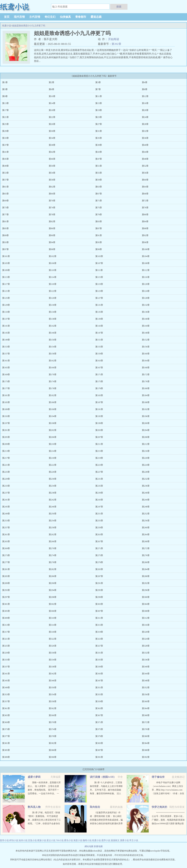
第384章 (146, 743)
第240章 (146, 493)
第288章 (146, 576)
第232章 (146, 479)
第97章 (5, 249)
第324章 (146, 639)
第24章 (145, 117)
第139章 (99, 319)
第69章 (5, 201)
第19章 (99, 110)
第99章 (99, 249)
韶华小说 (4, 840)
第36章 (145, 138)
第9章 (5, 96)
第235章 (99, 486)
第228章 (146, 472)
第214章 (53, 451)
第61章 (5, 187)
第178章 (53, 388)
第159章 (99, 354)
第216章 (146, 451)
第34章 (52, 138)
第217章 (6, 458)
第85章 (5, 228)
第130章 (53, 305)
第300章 (146, 597)
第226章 (53, 472)
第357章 (6, 701)
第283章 (99, 569)
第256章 (146, 521)
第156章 (146, 347)
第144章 (146, 326)
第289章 (6, 583)
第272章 (146, 548)
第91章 (99, 235)
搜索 (119, 7)
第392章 (116, 44)
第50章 (52, 166)
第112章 (146, 270)
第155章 (99, 347)
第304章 (146, 604)
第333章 (6, 660)
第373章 (6, 729)
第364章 (146, 708)
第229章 (6, 479)
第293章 (6, 590)
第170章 (53, 375)
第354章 (53, 694)
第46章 (52, 159)
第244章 (146, 500)
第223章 (99, 465)
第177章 (6, 388)
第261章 (6, 534)
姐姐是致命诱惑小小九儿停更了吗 (29, 26)
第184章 (146, 395)
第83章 (99, 221)
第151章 (99, 340)
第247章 (99, 507)
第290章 (53, 583)
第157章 (6, 354)
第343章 (99, 674)
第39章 (99, 145)
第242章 (53, 500)
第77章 (5, 215)
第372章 (146, 722)
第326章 (53, 646)
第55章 (99, 173)
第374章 (53, 729)
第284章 (146, 569)
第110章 (53, 270)
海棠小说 (78, 840)
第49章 (5, 166)
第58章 (52, 180)
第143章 (99, 326)
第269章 (6, 548)
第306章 (53, 611)
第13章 (5, 103)
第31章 (99, 131)
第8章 (145, 89)
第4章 (145, 82)
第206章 (53, 437)
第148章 (146, 333)
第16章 (145, 103)
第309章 (6, 618)
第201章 (6, 430)
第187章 (99, 402)
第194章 (53, 416)
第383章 (99, 743)
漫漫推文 (115, 840)
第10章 (52, 96)
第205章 (6, 437)
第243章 (99, 500)
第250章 (53, 514)
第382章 (53, 743)
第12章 (145, 96)
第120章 (146, 284)
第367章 (99, 715)
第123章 (99, 291)
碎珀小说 (14, 840)
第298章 (53, 597)
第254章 (53, 521)
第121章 (6, 291)
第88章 (145, 228)
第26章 (52, 124)
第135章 (99, 312)
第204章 (146, 430)
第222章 (53, 465)
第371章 (99, 722)
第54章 (52, 173)
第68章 (145, 194)
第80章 (145, 215)
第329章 (6, 653)
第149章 (6, 340)
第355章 (99, 694)
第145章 (6, 333)
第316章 (146, 625)
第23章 (99, 117)
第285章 (6, 576)
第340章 (146, 667)
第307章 (99, 611)
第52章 (145, 166)
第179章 (99, 388)
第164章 (146, 361)
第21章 (5, 117)
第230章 (53, 479)
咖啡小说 (87, 840)
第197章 (6, 423)
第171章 (99, 375)
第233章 (6, 486)
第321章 (6, 639)
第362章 (53, 708)
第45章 (5, 159)
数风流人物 (34, 807)
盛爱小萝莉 (34, 777)
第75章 (99, 208)
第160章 (146, 354)
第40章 (145, 145)
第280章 (146, 562)
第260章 (146, 528)
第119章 (99, 284)
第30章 (52, 131)
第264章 (146, 534)
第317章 (6, 632)
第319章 (99, 632)
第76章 (145, 208)
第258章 (53, 528)
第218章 (53, 458)
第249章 (6, 514)
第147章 (99, 333)
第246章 (53, 507)
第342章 (53, 674)
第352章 (146, 688)
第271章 (99, 548)
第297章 (6, 597)
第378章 (53, 736)
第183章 (99, 395)
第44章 (145, 152)
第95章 (99, 242)
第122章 (53, 291)
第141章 (6, 326)
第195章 (99, 416)
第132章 (146, 305)
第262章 (53, 534)
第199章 (99, 423)
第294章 (53, 590)
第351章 (99, 688)
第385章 (6, 750)
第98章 (52, 249)
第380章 (146, 736)
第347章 (99, 681)
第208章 (146, 437)
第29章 (5, 131)
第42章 (52, 152)
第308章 (146, 611)
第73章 (5, 208)
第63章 (99, 187)
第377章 (6, 736)
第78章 (52, 215)
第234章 (53, 486)
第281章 (6, 569)
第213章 (6, 451)
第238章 (53, 493)
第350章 (53, 688)
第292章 (146, 583)
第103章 (99, 256)
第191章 (99, 409)
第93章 (5, 242)
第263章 (99, 534)
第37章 (5, 145)
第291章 (99, 583)
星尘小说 (51, 840)
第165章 (6, 368)
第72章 (145, 201)
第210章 (53, 444)
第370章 (53, 722)
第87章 (99, 228)
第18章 (52, 110)
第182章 (53, 395)
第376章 (146, 729)
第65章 (5, 194)
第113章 (6, 277)
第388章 (146, 750)
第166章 (53, 368)
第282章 (53, 569)
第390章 (53, 757)
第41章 (5, 152)
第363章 (99, 708)
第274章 (53, 555)
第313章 (6, 625)
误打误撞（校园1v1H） (103, 777)
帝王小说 (134, 840)
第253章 (6, 521)
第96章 (145, 242)
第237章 (6, 493)
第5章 (5, 89)
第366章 (53, 715)
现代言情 (19, 17)
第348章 (146, 681)
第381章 (6, 743)
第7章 (98, 89)
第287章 (99, 576)
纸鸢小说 (7, 26)
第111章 (99, 270)
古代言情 (35, 17)
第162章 (53, 361)
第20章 (145, 110)
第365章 (6, 715)
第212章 (146, 444)
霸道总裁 (96, 17)
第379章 (99, 736)
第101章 (6, 256)
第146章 (53, 333)
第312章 (146, 618)
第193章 (6, 416)
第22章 (52, 117)
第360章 (146, 701)
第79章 (99, 215)
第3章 (98, 82)
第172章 (146, 375)
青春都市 (81, 17)
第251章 (99, 514)
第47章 (99, 159)
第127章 (99, 298)
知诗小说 (23, 840)
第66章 (52, 194)
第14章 (52, 103)
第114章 (53, 277)
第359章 (99, 701)
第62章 (52, 187)
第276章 (146, 555)
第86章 (52, 228)
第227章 (99, 472)
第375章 (99, 729)
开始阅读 (114, 39)
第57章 (5, 180)
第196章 (146, 416)
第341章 (6, 674)
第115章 (99, 277)
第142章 (53, 326)
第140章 (146, 319)
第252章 (146, 514)
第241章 (6, 500)
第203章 (99, 430)
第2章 (51, 82)
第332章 (146, 653)
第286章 (53, 576)
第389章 (6, 757)
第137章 (6, 319)
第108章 (146, 263)
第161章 (6, 361)
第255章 (99, 521)
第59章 (99, 180)
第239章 (99, 493)
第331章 (99, 653)
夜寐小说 (42, 840)
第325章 (6, 646)
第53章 (5, 173)
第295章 (99, 590)
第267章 (99, 541)
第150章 (53, 340)
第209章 (6, 444)
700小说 (60, 840)
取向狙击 (95, 807)
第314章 (53, 625)
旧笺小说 (32, 840)
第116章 (146, 277)
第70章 (52, 201)
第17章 (5, 110)
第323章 (99, 639)
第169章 (6, 375)
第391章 (99, 757)
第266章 (53, 541)
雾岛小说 (68, 840)
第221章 (6, 465)
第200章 (146, 423)
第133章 (6, 312)
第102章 (53, 256)
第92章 (145, 235)
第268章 (146, 541)
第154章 (53, 347)
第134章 (53, 312)
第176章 (146, 381)
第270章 (53, 548)
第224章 (146, 465)
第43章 (99, 152)
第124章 (146, 291)
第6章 (51, 89)
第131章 (99, 305)
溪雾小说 (124, 840)
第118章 (53, 284)
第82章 (52, 221)
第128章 (146, 298)
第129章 (6, 305)
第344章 (146, 674)
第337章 (6, 667)
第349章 (6, 688)
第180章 (146, 388)
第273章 (6, 555)
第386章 (53, 750)
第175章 (99, 381)
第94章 (52, 242)
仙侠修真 (65, 17)
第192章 (146, 409)
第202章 (53, 430)
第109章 (6, 270)
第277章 (6, 562)
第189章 (6, 409)
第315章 (99, 625)
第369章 (6, 722)
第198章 (53, 423)
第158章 (53, 354)
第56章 (145, 173)
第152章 (146, 340)
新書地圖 (98, 846)
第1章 (5, 82)
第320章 (146, 632)
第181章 (6, 395)
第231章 (99, 479)
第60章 (145, 180)
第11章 (99, 96)
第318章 (53, 632)
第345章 (6, 681)
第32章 (145, 131)
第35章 (99, 138)
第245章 (6, 507)
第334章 (53, 660)
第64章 (145, 187)
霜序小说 (106, 840)
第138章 (53, 319)
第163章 (99, 361)
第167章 (99, 368)
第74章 (52, 208)
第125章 (6, 298)
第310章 (53, 618)
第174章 (53, 381)
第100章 (146, 249)
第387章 (99, 750)
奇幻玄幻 (50, 17)
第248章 (146, 507)
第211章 (99, 444)
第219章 (99, 458)
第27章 (99, 124)
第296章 (146, 590)
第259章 (99, 528)
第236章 (146, 486)
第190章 (53, 409)
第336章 (146, 660)
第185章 (6, 402)
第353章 (6, 694)
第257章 (6, 528)
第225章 (6, 472)
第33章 (5, 138)
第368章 (146, 715)
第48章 (145, 159)
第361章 (6, 708)
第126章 (53, 298)
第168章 (146, 368)
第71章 (99, 201)
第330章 (53, 653)
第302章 (53, 604)
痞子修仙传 (158, 777)
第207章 (99, 437)
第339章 (99, 667)
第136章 (146, 312)
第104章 (146, 256)
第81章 (5, 221)
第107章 (99, 263)
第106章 (53, 263)
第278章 (53, 562)
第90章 (52, 235)
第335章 (99, 660)
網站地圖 (89, 846)
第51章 (99, 166)
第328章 (146, 646)
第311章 (99, 618)
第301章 (6, 604)
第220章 (146, 458)
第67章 (99, 194)
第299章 (99, 597)
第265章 (6, 541)
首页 (7, 17)
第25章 (5, 124)
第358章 (53, 701)
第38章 (52, 145)
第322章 (53, 639)
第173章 (6, 381)
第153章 (6, 347)
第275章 (99, 555)
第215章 (99, 451)
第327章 (99, 646)
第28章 (145, 124)
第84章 (145, 221)
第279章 (99, 562)
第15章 (99, 103)
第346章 (53, 681)
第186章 (53, 402)
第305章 (6, 611)
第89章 (5, 235)
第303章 (99, 604)
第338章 (53, 667)
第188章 (146, 402)
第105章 (6, 263)
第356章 (146, 694)
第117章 (6, 284)
